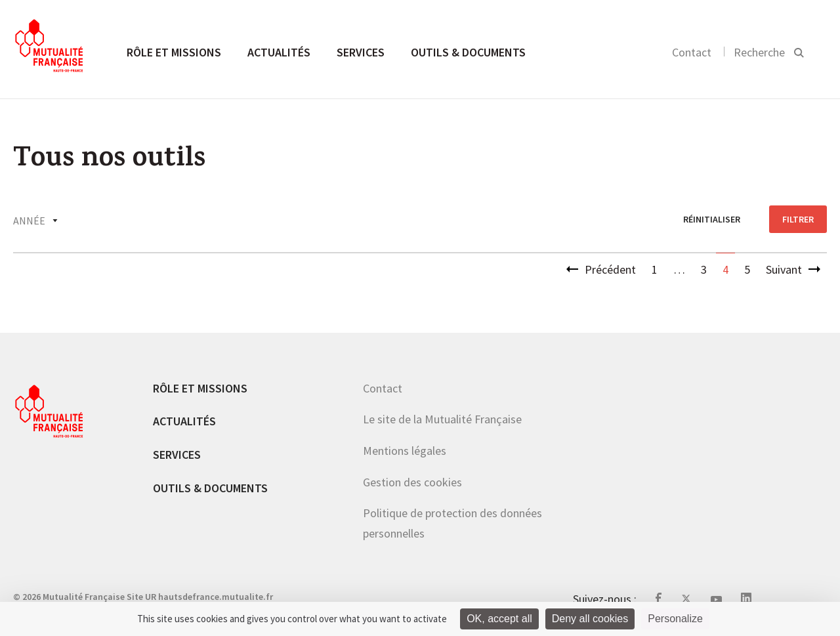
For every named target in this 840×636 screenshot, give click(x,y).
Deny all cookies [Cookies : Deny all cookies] (590, 619)
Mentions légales (405, 451)
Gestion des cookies (412, 482)
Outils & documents (468, 52)
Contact (692, 52)
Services (361, 52)
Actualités (279, 52)
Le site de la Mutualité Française (442, 419)
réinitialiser (712, 219)
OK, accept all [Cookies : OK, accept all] (499, 619)
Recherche (759, 52)
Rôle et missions (174, 52)
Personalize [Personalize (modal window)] (675, 619)
